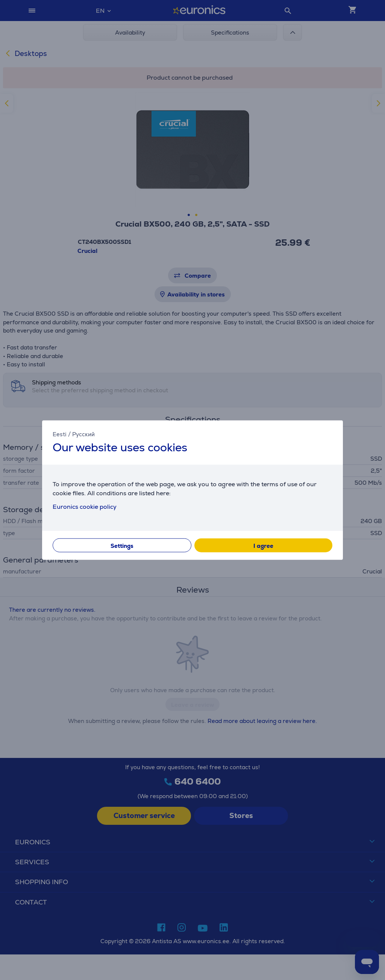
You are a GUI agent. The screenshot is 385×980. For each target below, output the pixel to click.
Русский (83, 434)
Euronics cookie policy (85, 506)
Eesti (60, 434)
